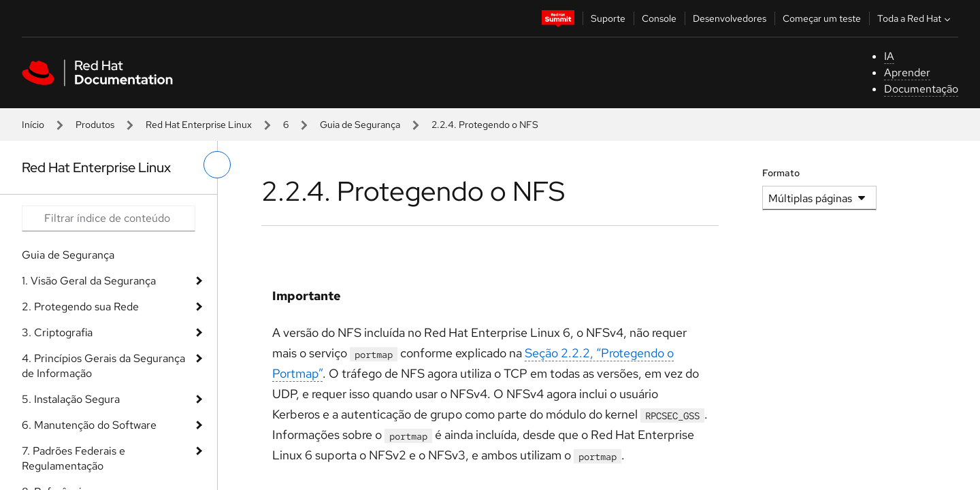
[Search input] (109, 218)
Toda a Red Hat (915, 18)
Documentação (921, 89)
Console (659, 18)
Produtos (95, 125)
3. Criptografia (57, 332)
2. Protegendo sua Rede (80, 307)
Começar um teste (822, 18)
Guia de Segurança (360, 125)
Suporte (608, 18)
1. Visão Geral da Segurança (89, 281)
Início (33, 125)
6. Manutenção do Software (89, 425)
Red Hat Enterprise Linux (199, 125)
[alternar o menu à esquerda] (217, 165)
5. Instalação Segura (71, 399)
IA (889, 56)
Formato (781, 173)
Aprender (907, 72)
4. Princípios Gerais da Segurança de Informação (103, 366)
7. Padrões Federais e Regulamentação (73, 458)
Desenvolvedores (730, 18)
